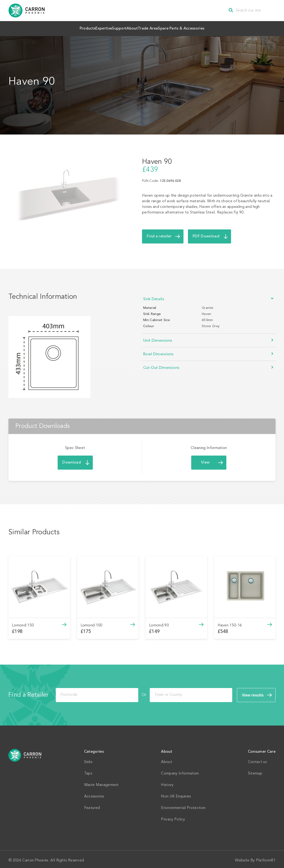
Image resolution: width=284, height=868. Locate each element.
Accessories (94, 794)
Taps (88, 771)
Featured (92, 806)
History (167, 783)
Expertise (88, 27)
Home (25, 753)
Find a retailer (159, 234)
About (139, 27)
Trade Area (166, 27)
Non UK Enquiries (176, 794)
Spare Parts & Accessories (210, 27)
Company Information (180, 771)
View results (253, 693)
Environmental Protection (183, 806)
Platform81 (266, 858)
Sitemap (255, 771)
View (205, 460)
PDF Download (206, 234)
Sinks (88, 760)
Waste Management (101, 783)
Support (115, 27)
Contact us (257, 760)
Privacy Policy (173, 817)
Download (72, 460)
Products (60, 27)
